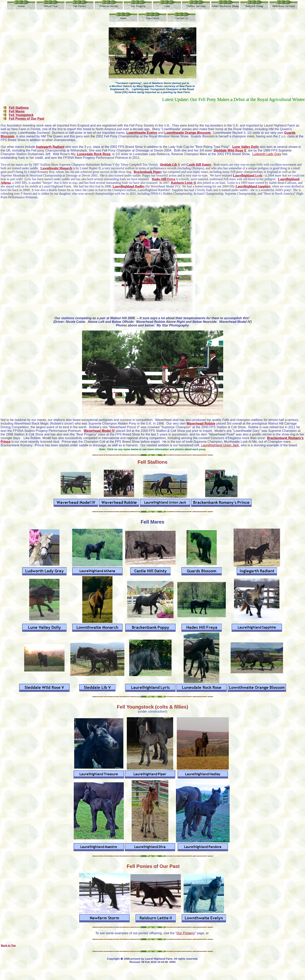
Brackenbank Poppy (148, 172)
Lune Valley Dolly (246, 147)
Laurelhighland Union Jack (220, 445)
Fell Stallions (19, 108)
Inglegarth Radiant (50, 147)
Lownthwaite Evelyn (142, 133)
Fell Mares (17, 111)
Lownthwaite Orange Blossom (188, 133)
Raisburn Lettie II (183, 183)
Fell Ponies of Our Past (27, 119)
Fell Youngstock (21, 115)
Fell (122, 707)
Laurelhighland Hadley (129, 186)
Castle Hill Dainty (199, 165)
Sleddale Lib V (170, 165)
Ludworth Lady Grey (267, 154)
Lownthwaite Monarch (56, 168)
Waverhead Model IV (99, 431)
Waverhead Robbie (201, 423)
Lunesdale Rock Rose (94, 154)
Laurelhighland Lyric (248, 175)
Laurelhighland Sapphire (253, 186)
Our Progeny (186, 933)
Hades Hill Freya (163, 179)
